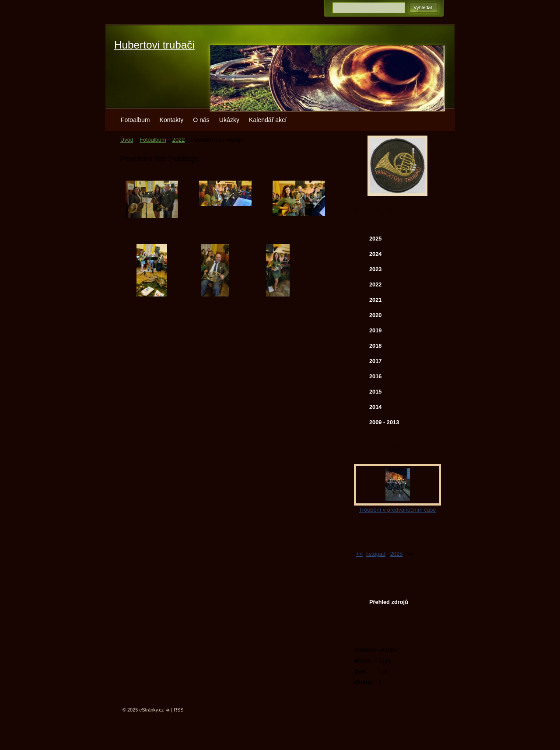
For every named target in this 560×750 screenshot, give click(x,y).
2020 (375, 315)
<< (359, 554)
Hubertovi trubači (154, 45)
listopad (376, 554)
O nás (201, 120)
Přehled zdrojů (389, 602)
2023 (375, 269)
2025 (375, 239)
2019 (375, 330)
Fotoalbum (135, 120)
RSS (178, 710)
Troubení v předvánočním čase (398, 510)
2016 (375, 376)
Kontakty (172, 120)
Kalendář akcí (268, 120)
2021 (375, 300)
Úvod (127, 140)
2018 (375, 346)
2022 (178, 140)
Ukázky (229, 120)
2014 (375, 407)
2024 (375, 254)
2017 (375, 361)
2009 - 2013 (384, 422)
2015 (375, 392)
